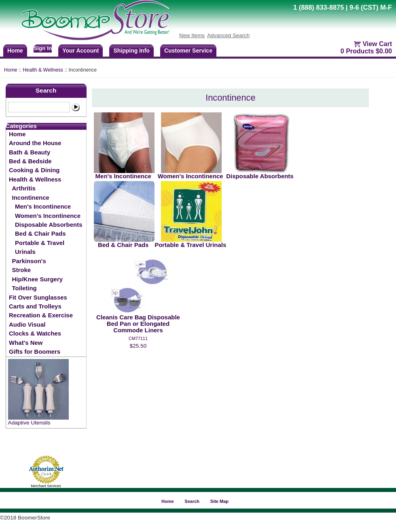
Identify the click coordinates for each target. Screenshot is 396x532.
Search (46, 90)
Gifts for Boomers (35, 351)
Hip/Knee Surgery (37, 279)
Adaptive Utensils (29, 423)
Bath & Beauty (30, 152)
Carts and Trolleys (35, 306)
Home (11, 70)
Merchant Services (46, 486)
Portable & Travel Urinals (40, 247)
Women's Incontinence (48, 216)
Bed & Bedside (30, 161)
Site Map (219, 501)
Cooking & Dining (34, 170)
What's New (26, 343)
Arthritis (24, 188)
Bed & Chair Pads (40, 233)
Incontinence (31, 197)
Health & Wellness (43, 70)
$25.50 (138, 346)
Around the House (35, 143)
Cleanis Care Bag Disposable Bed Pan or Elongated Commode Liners (138, 324)
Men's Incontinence (43, 206)
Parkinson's (29, 261)
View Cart (377, 44)
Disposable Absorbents (49, 225)
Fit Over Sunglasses (38, 297)
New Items (192, 35)
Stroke (22, 270)
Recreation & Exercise (41, 315)
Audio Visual (27, 324)
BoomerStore (95, 20)
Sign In (43, 48)
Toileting (24, 288)
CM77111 (138, 338)
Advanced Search (228, 35)
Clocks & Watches (35, 333)
